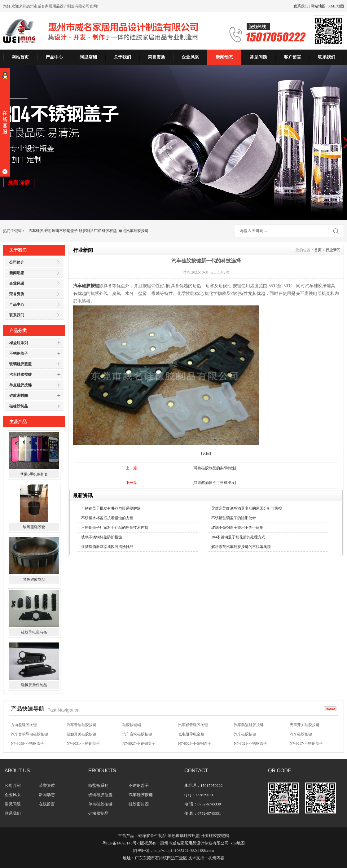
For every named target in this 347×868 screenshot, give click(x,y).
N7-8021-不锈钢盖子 (250, 743)
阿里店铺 (88, 57)
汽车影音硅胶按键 (193, 725)
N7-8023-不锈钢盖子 (195, 743)
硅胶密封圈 (19, 396)
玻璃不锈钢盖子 (65, 231)
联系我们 (301, 6)
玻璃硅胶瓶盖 (20, 364)
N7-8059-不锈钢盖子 (27, 743)
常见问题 (258, 57)
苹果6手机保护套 (34, 474)
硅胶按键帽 (132, 725)
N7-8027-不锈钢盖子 (139, 743)
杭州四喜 (216, 858)
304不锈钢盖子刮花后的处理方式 (238, 537)
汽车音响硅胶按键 (81, 725)
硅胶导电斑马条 (34, 632)
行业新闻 (333, 250)
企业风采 (190, 57)
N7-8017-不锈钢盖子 (306, 743)
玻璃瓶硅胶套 (34, 527)
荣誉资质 (156, 57)
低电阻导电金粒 (191, 734)
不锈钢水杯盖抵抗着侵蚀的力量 (107, 518)
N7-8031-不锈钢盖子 (83, 743)
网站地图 (318, 6)
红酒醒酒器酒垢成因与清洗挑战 (107, 547)
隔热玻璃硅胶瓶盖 (184, 836)
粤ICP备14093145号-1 (121, 843)
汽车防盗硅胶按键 (249, 725)
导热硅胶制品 (34, 580)
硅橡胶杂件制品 (34, 685)
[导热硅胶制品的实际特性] (214, 468)
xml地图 (238, 843)
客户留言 (292, 57)
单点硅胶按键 (20, 385)
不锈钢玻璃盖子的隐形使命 (234, 518)
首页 (318, 250)
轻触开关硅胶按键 (81, 734)
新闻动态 (224, 57)
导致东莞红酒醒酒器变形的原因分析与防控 (247, 508)
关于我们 (122, 57)
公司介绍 (13, 785)
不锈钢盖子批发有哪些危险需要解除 (111, 508)
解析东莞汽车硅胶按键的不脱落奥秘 (241, 547)
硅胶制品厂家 (90, 231)
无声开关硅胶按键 (305, 725)
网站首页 (20, 57)
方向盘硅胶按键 (24, 725)
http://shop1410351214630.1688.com (184, 850)
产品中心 (54, 57)
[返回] (206, 454)
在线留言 (47, 804)
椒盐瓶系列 (19, 343)
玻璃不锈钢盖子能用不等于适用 (237, 528)
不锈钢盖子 (19, 353)
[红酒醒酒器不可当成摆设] (214, 483)
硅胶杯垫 (109, 231)
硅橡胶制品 (19, 406)
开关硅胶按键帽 (215, 836)
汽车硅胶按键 (40, 231)
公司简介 (17, 262)
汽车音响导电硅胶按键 (29, 734)
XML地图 (336, 6)
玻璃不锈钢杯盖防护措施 (102, 537)
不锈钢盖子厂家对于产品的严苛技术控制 (115, 528)
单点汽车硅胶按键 (134, 231)
